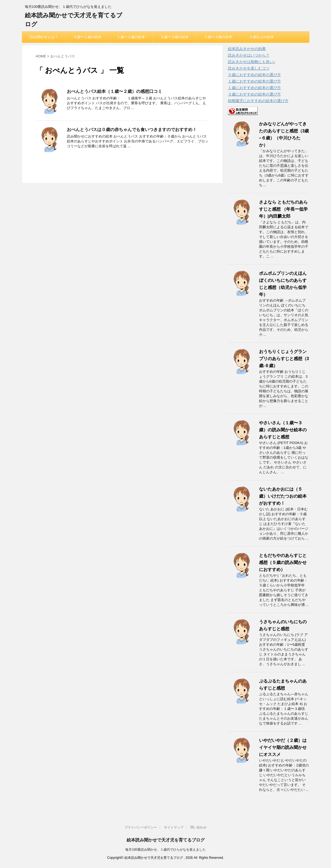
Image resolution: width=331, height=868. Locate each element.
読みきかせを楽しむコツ (249, 68)
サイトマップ (174, 827)
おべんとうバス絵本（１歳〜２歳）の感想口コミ (114, 91)
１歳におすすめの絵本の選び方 (254, 81)
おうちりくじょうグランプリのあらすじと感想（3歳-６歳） (284, 359)
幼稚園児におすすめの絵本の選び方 (258, 101)
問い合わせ (198, 827)
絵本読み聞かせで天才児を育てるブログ (166, 840)
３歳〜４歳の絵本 (218, 37)
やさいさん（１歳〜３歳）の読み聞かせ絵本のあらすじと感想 (283, 430)
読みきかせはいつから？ (249, 55)
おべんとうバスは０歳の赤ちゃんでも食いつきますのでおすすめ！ (132, 130)
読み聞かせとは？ (44, 37)
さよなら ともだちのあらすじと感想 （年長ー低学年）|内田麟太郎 (283, 209)
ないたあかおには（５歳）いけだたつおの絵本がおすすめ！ (283, 496)
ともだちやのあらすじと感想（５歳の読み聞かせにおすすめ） (283, 562)
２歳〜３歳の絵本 (175, 37)
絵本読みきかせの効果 (247, 49)
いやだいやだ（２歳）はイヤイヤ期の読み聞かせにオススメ (283, 747)
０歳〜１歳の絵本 (87, 37)
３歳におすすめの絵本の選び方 (254, 94)
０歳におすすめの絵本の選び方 (254, 75)
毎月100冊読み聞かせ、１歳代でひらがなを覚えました (165, 850)
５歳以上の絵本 (262, 37)
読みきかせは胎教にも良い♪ (252, 62)
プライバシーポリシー (141, 827)
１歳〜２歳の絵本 (131, 37)
